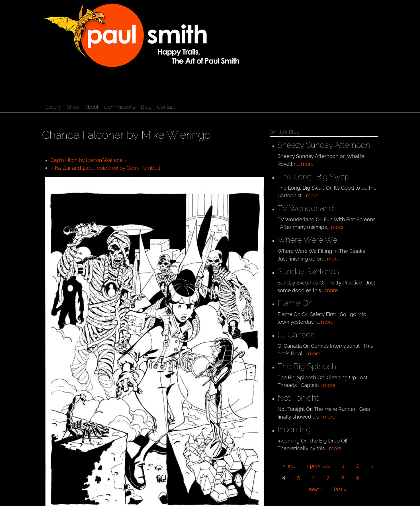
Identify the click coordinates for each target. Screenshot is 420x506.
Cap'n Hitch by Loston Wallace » (89, 160)
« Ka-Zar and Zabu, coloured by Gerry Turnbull (105, 168)
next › (316, 489)
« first (289, 466)
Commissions (120, 107)
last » (340, 489)
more (307, 164)
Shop (73, 107)
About (92, 107)
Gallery (53, 107)
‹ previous (319, 466)
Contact (166, 107)
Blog (146, 107)
